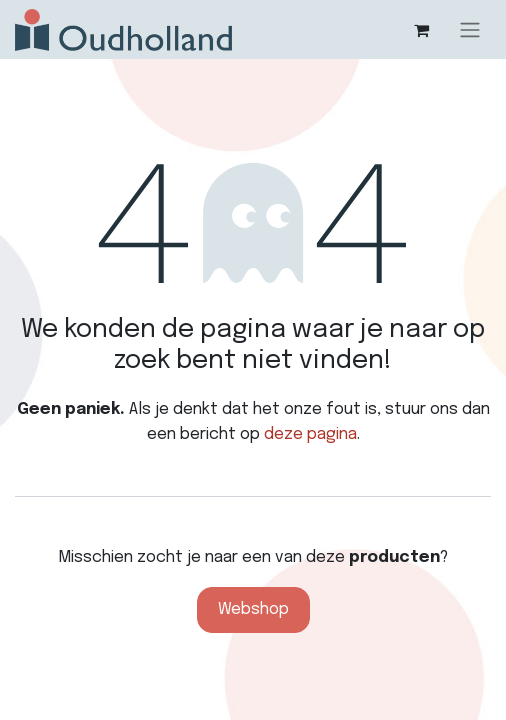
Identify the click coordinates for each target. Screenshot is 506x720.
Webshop (253, 609)
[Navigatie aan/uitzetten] (470, 29)
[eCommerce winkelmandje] (421, 30)
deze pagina (310, 434)
